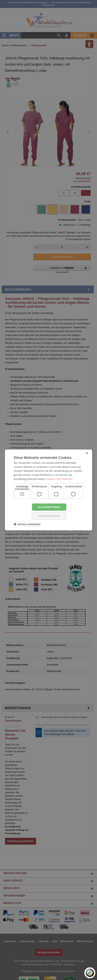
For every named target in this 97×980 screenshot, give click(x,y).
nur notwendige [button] (49, 516)
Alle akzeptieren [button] (49, 507)
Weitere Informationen (60, 479)
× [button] (87, 453)
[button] (27, 524)
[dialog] (48, 490)
